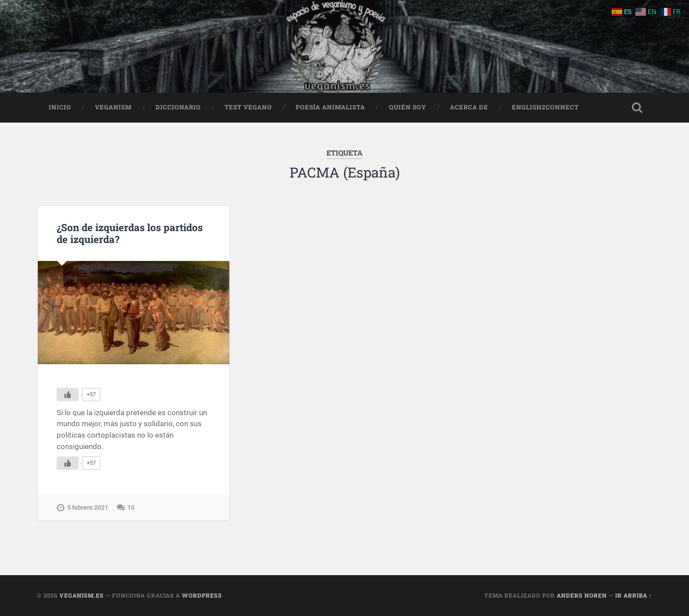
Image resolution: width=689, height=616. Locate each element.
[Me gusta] (68, 395)
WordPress (202, 595)
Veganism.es (82, 595)
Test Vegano (248, 107)
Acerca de (469, 107)
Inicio (60, 107)
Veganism (113, 107)
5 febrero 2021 (88, 508)
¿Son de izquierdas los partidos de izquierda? (130, 233)
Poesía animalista (330, 107)
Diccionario (178, 107)
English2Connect (545, 107)
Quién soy (408, 107)
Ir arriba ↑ (634, 595)
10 (131, 508)
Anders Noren (582, 595)
